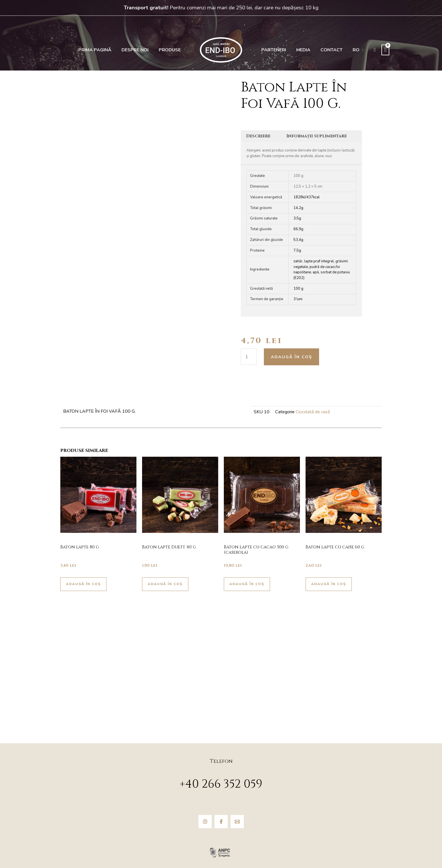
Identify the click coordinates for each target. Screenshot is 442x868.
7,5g (297, 251)
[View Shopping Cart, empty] (379, 50)
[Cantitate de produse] (249, 357)
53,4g (298, 240)
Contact (328, 50)
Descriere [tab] (259, 136)
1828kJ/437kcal (307, 197)
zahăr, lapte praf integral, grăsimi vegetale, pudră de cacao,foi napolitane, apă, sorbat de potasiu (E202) (322, 270)
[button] (368, 50)
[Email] (237, 822)
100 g (298, 289)
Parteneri (273, 50)
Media (301, 50)
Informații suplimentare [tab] (318, 136)
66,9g (298, 230)
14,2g (298, 208)
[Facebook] (221, 822)
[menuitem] (352, 50)
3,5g (297, 219)
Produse (171, 50)
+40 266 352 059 (221, 784)
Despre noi (138, 50)
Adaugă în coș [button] (85, 586)
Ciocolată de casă (313, 412)
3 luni (298, 300)
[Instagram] (205, 822)
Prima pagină (99, 50)
